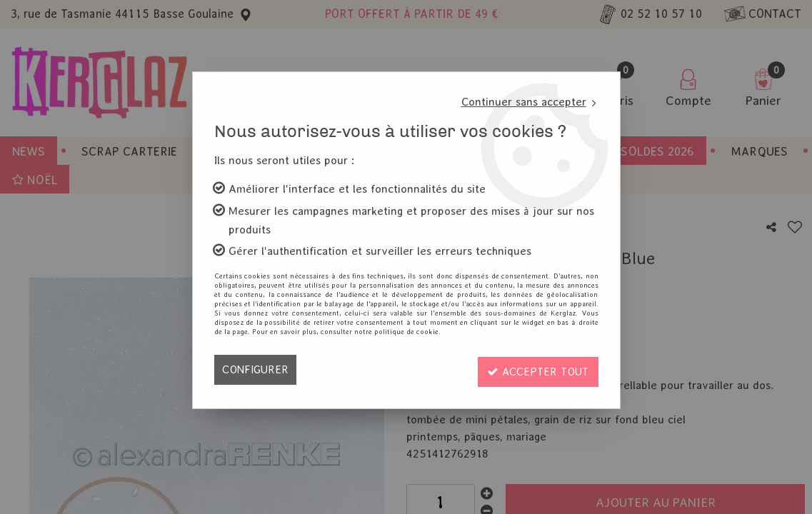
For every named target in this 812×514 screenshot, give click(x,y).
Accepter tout (536, 369)
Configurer (256, 369)
